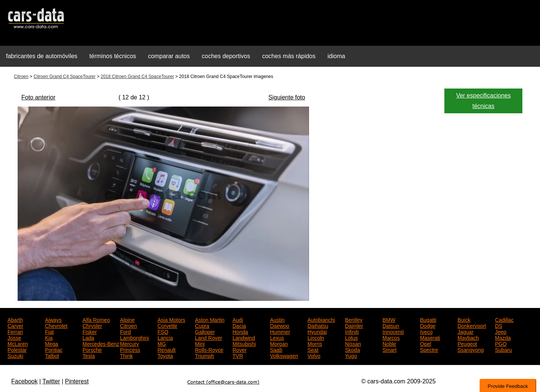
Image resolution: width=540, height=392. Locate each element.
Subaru (503, 349)
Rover (239, 349)
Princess (130, 349)
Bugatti (428, 319)
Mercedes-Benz (101, 343)
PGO (501, 343)
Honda (240, 331)
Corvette (167, 325)
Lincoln (316, 337)
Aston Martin (210, 319)
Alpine (127, 319)
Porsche (92, 349)
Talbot (52, 355)
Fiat (49, 331)
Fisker (90, 331)
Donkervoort (472, 325)
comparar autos (169, 56)
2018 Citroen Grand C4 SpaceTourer (137, 77)
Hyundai (317, 331)
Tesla (89, 355)
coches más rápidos (289, 56)
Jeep (501, 331)
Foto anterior (38, 97)
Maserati (430, 337)
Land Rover (208, 337)
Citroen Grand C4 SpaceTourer (64, 77)
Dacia (239, 325)
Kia (49, 337)
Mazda (503, 337)
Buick (464, 319)
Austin (277, 319)
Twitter (51, 381)
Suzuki (15, 355)
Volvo (314, 355)
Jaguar (466, 331)
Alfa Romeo (96, 319)
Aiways (53, 319)
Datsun (391, 325)
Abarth (15, 319)
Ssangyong (471, 349)
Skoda (352, 349)
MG (162, 343)
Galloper (205, 331)
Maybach (468, 337)
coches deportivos (226, 56)
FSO (163, 331)
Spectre (429, 349)
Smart (389, 349)
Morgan (279, 343)
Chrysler (92, 325)
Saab (276, 349)
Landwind (244, 337)
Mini (200, 343)
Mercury (130, 343)
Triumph (205, 355)
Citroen (21, 77)
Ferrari (15, 331)
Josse (14, 337)
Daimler (354, 325)
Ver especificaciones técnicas (483, 101)
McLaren (18, 343)
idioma (336, 56)
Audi (238, 319)
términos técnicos (113, 56)
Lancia (165, 337)
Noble (389, 343)
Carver (15, 325)
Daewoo (280, 325)
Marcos (391, 337)
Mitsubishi (244, 343)
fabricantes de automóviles (42, 56)
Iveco (426, 331)
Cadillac (504, 319)
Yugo (351, 355)
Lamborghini (134, 337)
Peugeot (467, 343)
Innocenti (393, 331)
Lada (88, 337)
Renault (166, 349)
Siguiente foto (287, 97)
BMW (389, 319)
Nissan (353, 343)
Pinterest (77, 381)
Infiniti (352, 331)
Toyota (165, 355)
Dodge (428, 325)
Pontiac (54, 349)
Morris (315, 343)
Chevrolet (56, 325)
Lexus (277, 337)
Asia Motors (171, 319)
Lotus (351, 337)
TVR (238, 355)
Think (126, 355)
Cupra (202, 325)
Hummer (280, 331)
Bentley (354, 319)
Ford (125, 331)
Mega (52, 343)
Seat (313, 349)
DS (499, 325)
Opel (426, 343)
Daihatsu (318, 325)
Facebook (24, 381)
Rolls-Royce (209, 349)
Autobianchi (321, 319)
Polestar (17, 349)
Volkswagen (284, 355)
